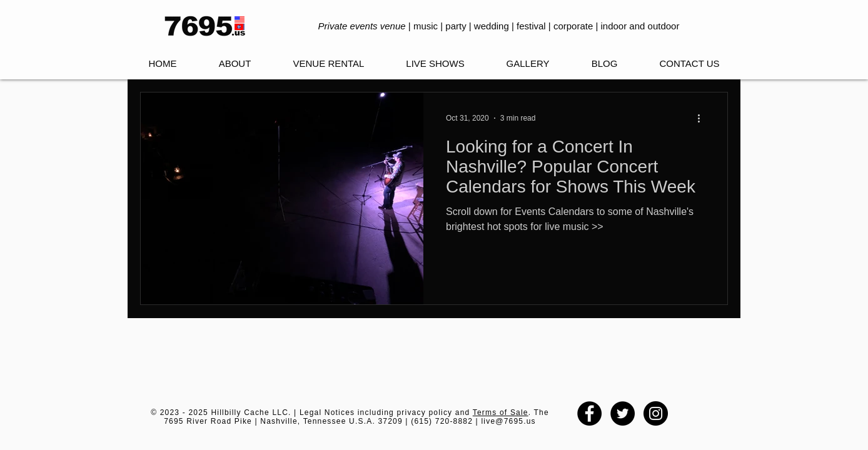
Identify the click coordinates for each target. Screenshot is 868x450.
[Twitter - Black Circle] (623, 413)
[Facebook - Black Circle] (589, 413)
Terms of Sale (501, 412)
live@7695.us (508, 421)
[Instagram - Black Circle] (656, 413)
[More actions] (703, 118)
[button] (435, 64)
